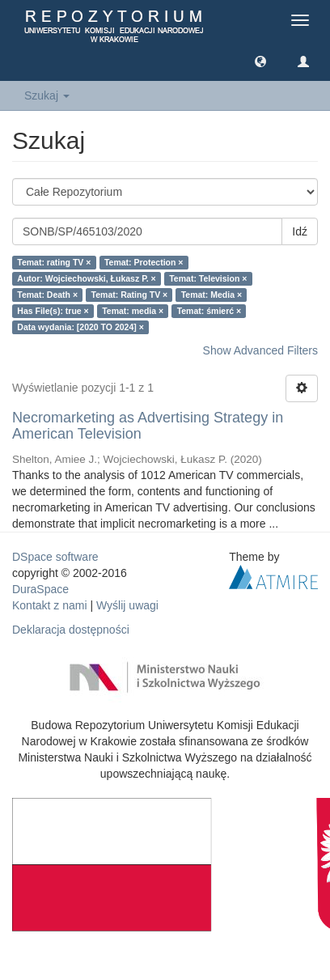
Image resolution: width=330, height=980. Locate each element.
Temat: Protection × (144, 262)
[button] (260, 61)
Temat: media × (133, 311)
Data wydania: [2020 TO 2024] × (80, 327)
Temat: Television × (208, 278)
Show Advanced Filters (260, 350)
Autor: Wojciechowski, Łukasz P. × (86, 278)
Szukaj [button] (47, 95)
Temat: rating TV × (54, 262)
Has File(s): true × (53, 311)
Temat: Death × (47, 295)
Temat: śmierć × (209, 311)
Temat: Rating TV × (130, 295)
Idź (300, 231)
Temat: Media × (212, 295)
